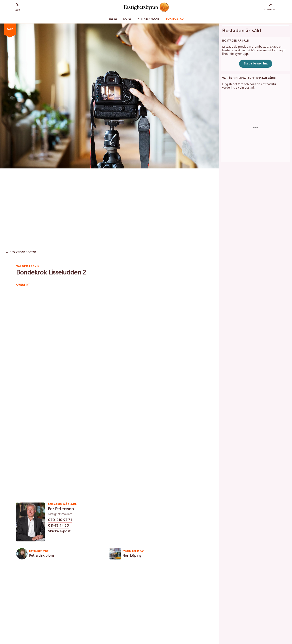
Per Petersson (61, 509)
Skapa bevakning (256, 64)
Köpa (127, 19)
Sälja (113, 19)
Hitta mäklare (148, 19)
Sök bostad (175, 19)
